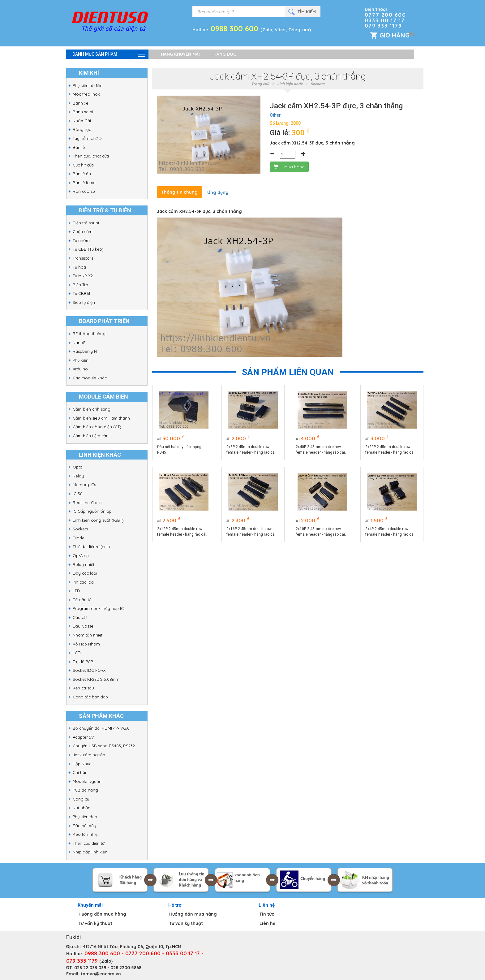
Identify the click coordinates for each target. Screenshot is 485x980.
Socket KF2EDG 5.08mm (96, 679)
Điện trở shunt (86, 223)
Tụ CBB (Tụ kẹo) (88, 249)
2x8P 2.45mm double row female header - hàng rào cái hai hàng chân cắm (251, 450)
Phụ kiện (81, 360)
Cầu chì (80, 617)
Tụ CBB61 (81, 293)
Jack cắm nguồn (89, 755)
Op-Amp (81, 555)
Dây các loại (85, 573)
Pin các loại (84, 582)
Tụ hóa (79, 267)
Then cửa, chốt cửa (91, 156)
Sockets (80, 529)
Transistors (83, 258)
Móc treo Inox (86, 94)
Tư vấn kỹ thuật (95, 923)
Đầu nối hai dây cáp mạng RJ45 (179, 450)
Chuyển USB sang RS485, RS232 (104, 746)
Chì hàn (80, 772)
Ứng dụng (218, 192)
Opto (78, 467)
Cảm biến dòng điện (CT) (97, 427)
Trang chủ (260, 84)
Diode (79, 538)
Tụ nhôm (81, 240)
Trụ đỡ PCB (83, 662)
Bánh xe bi (83, 112)
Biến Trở (80, 285)
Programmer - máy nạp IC (98, 608)
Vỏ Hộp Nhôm (86, 644)
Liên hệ (267, 923)
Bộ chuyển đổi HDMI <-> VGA (101, 728)
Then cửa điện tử (88, 843)
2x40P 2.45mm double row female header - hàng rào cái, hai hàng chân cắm (321, 450)
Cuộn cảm (83, 231)
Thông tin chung (180, 192)
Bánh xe (81, 103)
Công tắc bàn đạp (90, 697)
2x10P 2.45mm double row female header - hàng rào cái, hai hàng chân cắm (321, 532)
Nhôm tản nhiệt (88, 635)
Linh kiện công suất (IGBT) (98, 520)
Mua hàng (289, 167)
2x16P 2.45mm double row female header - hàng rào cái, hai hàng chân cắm (251, 532)
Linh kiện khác (290, 84)
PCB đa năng (85, 790)
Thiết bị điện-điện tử (91, 546)
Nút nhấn (82, 808)
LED (76, 591)
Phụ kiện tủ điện (88, 85)
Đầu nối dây (84, 826)
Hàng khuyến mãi (180, 54)
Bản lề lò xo (84, 183)
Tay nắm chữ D (87, 138)
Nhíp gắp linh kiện (90, 852)
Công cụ (81, 799)
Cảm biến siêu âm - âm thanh (101, 418)
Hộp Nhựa (82, 764)
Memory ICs (84, 485)
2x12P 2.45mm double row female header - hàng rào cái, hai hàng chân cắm (182, 532)
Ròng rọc (82, 129)
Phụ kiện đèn (85, 817)
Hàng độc (225, 54)
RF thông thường (89, 334)
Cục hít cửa (83, 165)
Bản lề (79, 147)
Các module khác (90, 378)
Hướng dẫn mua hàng (102, 914)
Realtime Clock (87, 503)
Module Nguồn (87, 781)
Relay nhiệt (84, 564)
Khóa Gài (82, 121)
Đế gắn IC (82, 600)
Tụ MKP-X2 (83, 276)
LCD (77, 653)
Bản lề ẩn (82, 174)
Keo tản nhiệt (86, 834)
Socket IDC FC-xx (89, 670)
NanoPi (79, 343)
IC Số (78, 494)
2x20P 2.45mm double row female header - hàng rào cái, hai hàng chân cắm (390, 450)
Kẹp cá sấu (83, 688)
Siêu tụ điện (84, 302)
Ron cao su (84, 191)
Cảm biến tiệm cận (91, 436)
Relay (78, 476)
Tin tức (267, 914)
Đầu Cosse (83, 626)
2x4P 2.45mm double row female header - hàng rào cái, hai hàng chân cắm (390, 532)
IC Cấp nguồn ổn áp (92, 511)
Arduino (80, 369)
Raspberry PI (85, 351)
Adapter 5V (83, 737)
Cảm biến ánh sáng (92, 409)
